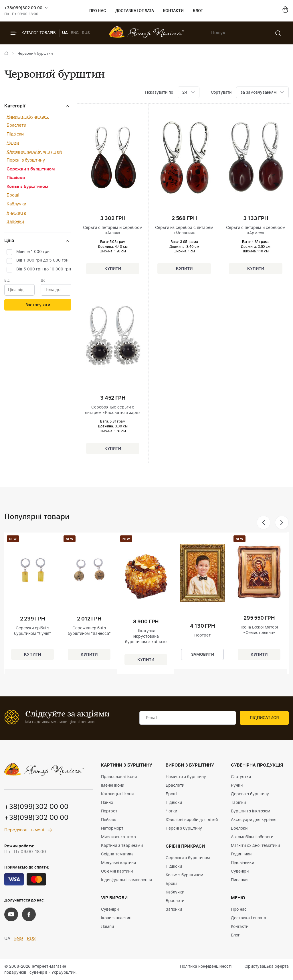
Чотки (13, 143)
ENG (75, 33)
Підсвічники (242, 863)
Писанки (239, 880)
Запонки (15, 222)
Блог (198, 11)
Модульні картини (118, 863)
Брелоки (239, 828)
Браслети (16, 125)
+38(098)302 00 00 (36, 818)
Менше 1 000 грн (33, 252)
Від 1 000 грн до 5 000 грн (42, 260)
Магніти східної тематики (255, 846)
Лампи (107, 927)
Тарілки (238, 803)
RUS (86, 33)
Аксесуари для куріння (254, 820)
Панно (107, 803)
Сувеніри (110, 910)
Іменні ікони (113, 785)
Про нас (98, 11)
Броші (13, 195)
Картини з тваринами (122, 846)
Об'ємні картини (117, 871)
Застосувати (38, 305)
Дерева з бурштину (250, 794)
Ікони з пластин (116, 918)
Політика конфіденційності (206, 967)
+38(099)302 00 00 (23, 8)
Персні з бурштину (26, 160)
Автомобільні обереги (252, 837)
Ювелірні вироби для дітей (34, 152)
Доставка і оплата (135, 11)
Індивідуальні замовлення (126, 880)
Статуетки (241, 777)
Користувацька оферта (266, 967)
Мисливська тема (118, 837)
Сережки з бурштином (31, 169)
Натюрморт (112, 828)
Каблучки (16, 204)
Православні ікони (119, 777)
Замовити (203, 655)
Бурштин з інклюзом (251, 811)
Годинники (241, 854)
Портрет (109, 811)
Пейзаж (109, 820)
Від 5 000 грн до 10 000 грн (44, 269)
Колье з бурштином (27, 187)
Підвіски (15, 134)
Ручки (237, 785)
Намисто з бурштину (28, 117)
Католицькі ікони (117, 794)
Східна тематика (117, 854)
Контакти (173, 11)
